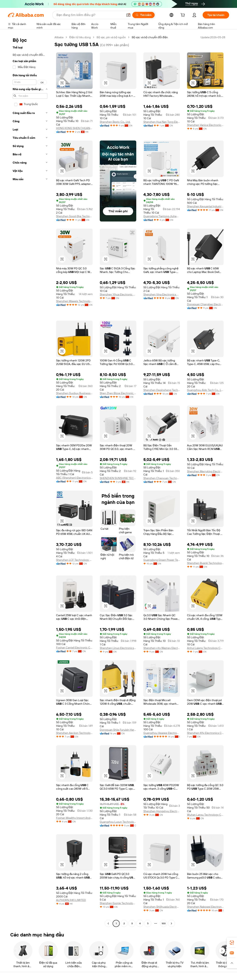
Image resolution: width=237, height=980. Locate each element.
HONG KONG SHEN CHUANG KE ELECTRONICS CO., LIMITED (74, 128)
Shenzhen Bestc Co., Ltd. (115, 122)
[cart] (183, 16)
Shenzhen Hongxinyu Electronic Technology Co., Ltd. (162, 811)
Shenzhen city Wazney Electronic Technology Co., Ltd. (162, 648)
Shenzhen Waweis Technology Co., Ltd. (74, 301)
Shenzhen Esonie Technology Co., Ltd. (118, 903)
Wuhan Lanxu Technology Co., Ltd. (205, 815)
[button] (128, 15)
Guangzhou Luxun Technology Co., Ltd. (118, 822)
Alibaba (59, 37)
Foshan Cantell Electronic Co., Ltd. (74, 648)
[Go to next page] (171, 923)
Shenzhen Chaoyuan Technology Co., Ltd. (162, 478)
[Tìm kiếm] (143, 15)
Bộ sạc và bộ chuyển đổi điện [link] (150, 37)
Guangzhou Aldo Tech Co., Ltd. (205, 390)
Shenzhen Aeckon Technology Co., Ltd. (74, 733)
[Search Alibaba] (90, 15)
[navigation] (30, 481)
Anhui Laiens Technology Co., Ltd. (205, 648)
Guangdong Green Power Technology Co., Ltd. (162, 560)
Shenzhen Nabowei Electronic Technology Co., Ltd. (205, 907)
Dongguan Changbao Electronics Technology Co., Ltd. (205, 304)
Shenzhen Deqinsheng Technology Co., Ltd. (162, 390)
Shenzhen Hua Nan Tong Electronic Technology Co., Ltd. (162, 122)
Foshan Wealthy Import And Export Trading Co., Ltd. (74, 818)
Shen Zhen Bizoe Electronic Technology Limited (118, 393)
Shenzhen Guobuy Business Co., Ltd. (74, 393)
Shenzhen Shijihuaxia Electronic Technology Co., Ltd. (162, 907)
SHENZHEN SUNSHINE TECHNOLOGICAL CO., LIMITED (118, 478)
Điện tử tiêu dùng (80, 37)
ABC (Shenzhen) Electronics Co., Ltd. (74, 478)
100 (164, 923)
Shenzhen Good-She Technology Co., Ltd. (74, 216)
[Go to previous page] (108, 923)
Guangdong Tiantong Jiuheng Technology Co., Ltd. (162, 216)
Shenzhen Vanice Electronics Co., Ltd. (205, 125)
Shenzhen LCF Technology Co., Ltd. (74, 560)
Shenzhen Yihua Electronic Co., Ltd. (118, 294)
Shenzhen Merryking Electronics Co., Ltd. (205, 471)
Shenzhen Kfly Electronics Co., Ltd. (205, 733)
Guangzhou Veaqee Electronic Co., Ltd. (162, 733)
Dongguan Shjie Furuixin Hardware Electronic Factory (118, 730)
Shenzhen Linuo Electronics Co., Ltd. (118, 648)
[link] (232, 943)
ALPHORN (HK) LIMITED (71, 900)
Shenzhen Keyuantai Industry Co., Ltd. (205, 206)
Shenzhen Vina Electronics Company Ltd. (162, 294)
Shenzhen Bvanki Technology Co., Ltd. (205, 563)
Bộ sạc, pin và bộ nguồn (111, 37)
